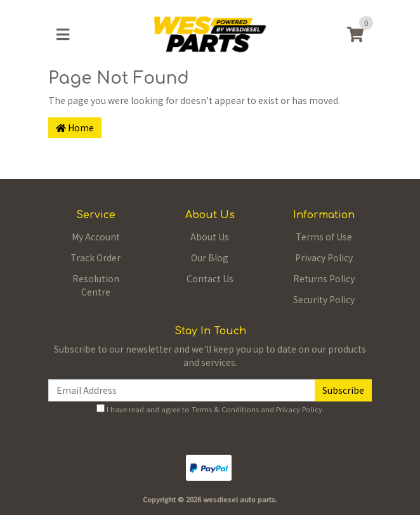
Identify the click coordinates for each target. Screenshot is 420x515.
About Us (210, 237)
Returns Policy (324, 278)
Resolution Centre (96, 285)
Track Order (95, 257)
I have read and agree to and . (210, 409)
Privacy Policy (324, 257)
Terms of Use (324, 237)
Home (75, 127)
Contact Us (210, 278)
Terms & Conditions (225, 409)
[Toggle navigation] (63, 34)
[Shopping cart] (355, 34)
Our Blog (210, 257)
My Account (96, 237)
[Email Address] (182, 390)
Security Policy (324, 299)
